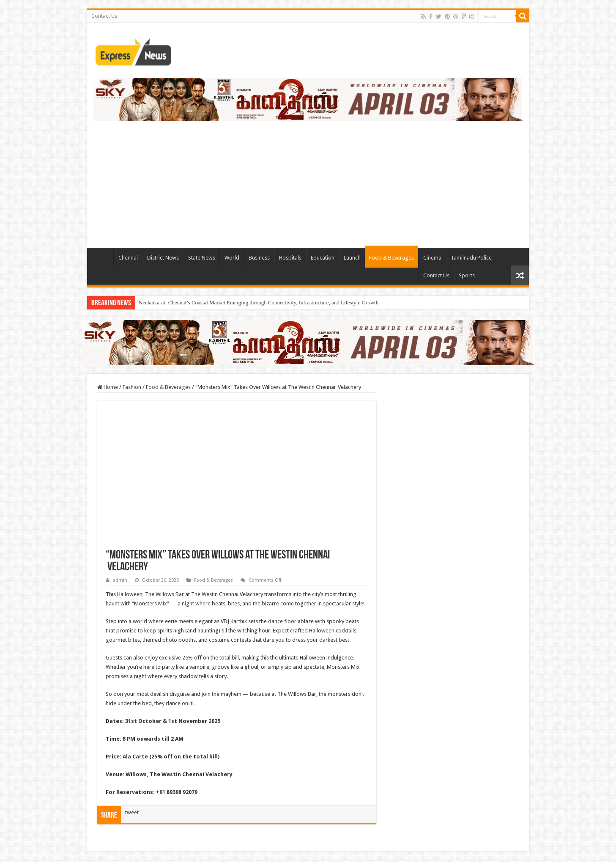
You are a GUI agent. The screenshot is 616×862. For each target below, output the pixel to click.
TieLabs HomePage (102, 257)
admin (120, 580)
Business (259, 258)
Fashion (132, 387)
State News (202, 258)
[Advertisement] (308, 180)
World (232, 258)
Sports (467, 275)
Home (108, 387)
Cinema (432, 258)
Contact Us (104, 16)
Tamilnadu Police (471, 258)
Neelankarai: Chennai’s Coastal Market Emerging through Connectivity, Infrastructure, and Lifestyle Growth (259, 302)
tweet (132, 812)
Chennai (128, 258)
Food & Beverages (392, 258)
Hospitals (290, 258)
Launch (352, 258)
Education (323, 258)
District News (163, 258)
